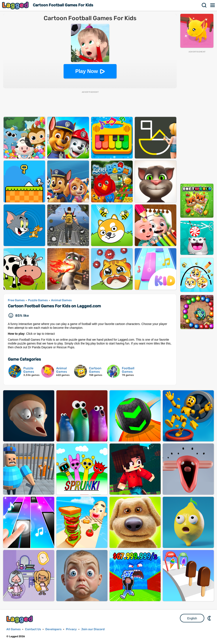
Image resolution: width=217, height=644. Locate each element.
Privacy (71, 629)
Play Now (87, 71)
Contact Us (33, 629)
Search (204, 5)
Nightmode (210, 618)
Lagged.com (20, 619)
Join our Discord (93, 629)
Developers (53, 629)
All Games (13, 629)
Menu (213, 5)
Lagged (16, 5)
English (192, 618)
